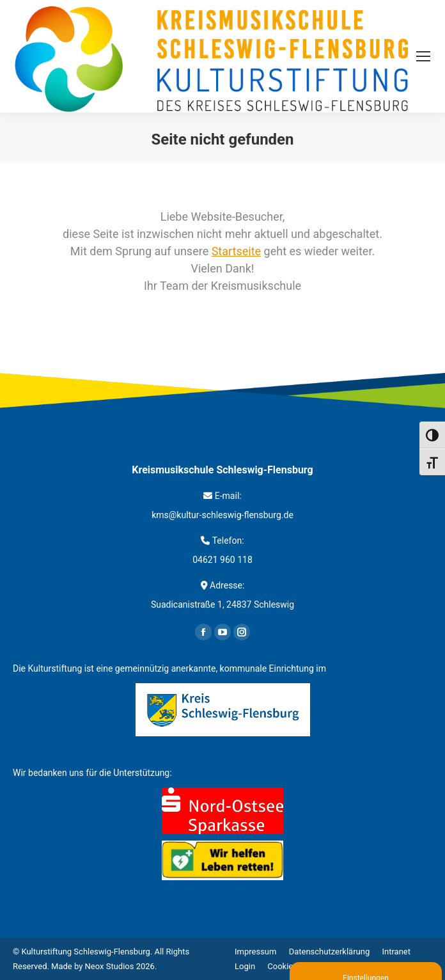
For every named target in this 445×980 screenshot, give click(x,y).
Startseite (236, 251)
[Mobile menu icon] (423, 56)
